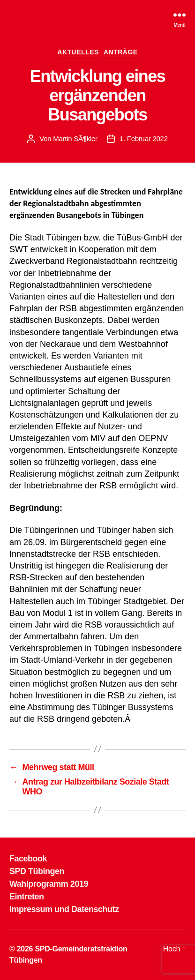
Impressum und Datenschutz (64, 909)
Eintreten (27, 897)
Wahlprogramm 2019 (49, 884)
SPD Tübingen (37, 871)
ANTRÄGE (121, 52)
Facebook (28, 859)
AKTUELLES (78, 52)
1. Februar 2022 (144, 138)
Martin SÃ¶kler (75, 138)
